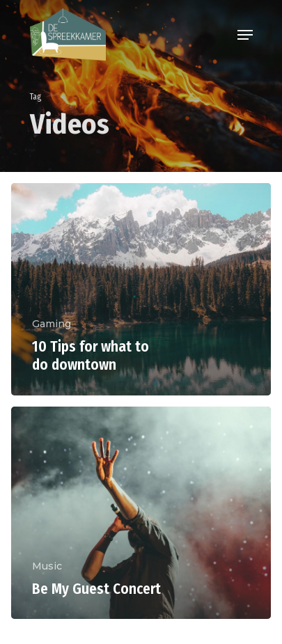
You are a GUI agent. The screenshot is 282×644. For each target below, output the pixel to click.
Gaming (52, 324)
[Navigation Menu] (245, 35)
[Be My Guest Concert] (141, 513)
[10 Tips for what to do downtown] (141, 289)
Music (47, 566)
